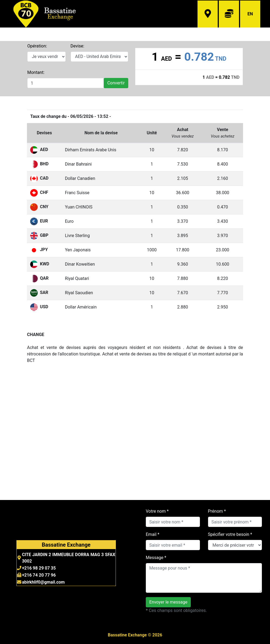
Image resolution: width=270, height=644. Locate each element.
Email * (153, 534)
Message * (156, 558)
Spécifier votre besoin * (230, 534)
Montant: (36, 72)
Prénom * (217, 511)
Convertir (116, 83)
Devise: (77, 46)
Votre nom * (157, 511)
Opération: (37, 46)
